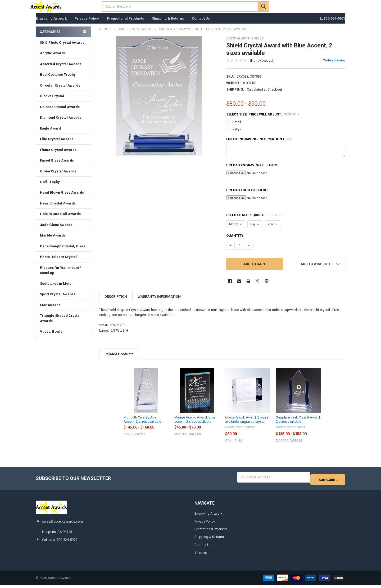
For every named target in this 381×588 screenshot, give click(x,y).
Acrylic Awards (53, 58)
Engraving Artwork (51, 24)
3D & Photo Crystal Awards (62, 48)
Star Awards (50, 310)
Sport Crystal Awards (58, 299)
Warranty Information (159, 302)
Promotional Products (125, 24)
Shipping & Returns (168, 24)
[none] (159, 101)
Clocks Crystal (52, 101)
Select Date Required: (255, 220)
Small (237, 127)
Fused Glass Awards (57, 166)
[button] (316, 269)
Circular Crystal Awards (60, 91)
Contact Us (201, 24)
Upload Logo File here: (247, 195)
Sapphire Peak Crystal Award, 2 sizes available (298, 425)
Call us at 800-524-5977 (60, 542)
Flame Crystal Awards (58, 155)
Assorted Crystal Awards (61, 69)
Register (316, 11)
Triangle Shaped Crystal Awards (60, 324)
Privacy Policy (87, 24)
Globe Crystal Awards (58, 177)
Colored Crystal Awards (60, 112)
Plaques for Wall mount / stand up (60, 276)
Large (237, 134)
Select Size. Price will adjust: (263, 120)
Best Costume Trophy (58, 80)
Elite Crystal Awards (57, 144)
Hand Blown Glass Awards (62, 198)
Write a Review (334, 66)
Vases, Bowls (51, 337)
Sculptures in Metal (56, 289)
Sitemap (201, 555)
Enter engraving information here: (259, 144)
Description (116, 302)
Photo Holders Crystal (58, 262)
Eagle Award (50, 134)
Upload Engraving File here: (252, 170)
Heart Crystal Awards (58, 209)
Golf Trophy (50, 187)
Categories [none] (50, 37)
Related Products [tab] (119, 359)
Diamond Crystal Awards (61, 123)
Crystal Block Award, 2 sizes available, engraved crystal (247, 425)
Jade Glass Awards (56, 230)
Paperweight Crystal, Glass (63, 251)
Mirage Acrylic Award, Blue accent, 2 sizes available (195, 425)
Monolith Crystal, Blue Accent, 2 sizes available (142, 425)
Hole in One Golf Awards (60, 219)
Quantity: (235, 241)
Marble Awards (53, 241)
